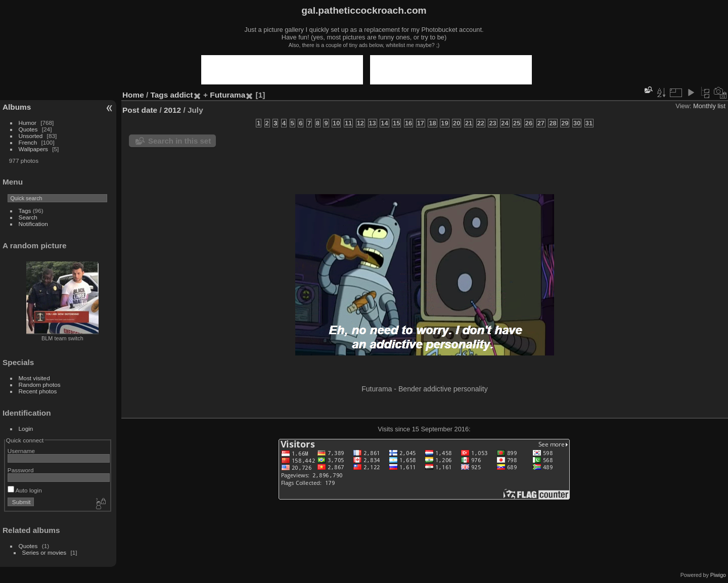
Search (28, 217)
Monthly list (709, 106)
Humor (28, 123)
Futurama (227, 95)
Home (133, 95)
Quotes (28, 129)
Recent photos (38, 391)
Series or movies (44, 552)
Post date (140, 110)
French (28, 142)
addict (182, 95)
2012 (172, 110)
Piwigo (718, 575)
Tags (25, 211)
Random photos (40, 385)
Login (26, 429)
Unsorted (31, 136)
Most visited (34, 378)
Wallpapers (33, 149)
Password (21, 470)
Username (21, 451)
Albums (17, 107)
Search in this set (179, 141)
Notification (33, 224)
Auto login (25, 490)
